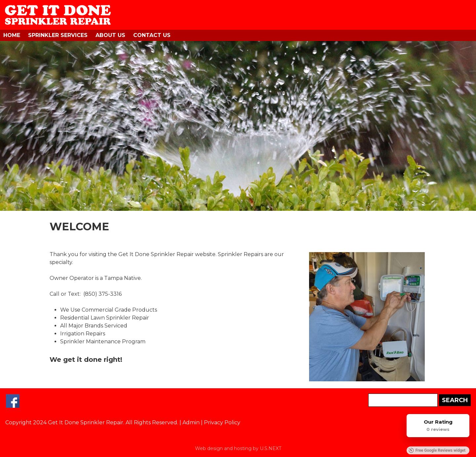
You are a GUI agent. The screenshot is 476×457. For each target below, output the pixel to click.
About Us (110, 35)
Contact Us (152, 35)
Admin (191, 422)
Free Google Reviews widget (437, 450)
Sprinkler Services (58, 35)
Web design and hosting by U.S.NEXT (238, 448)
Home (12, 35)
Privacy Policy (222, 422)
